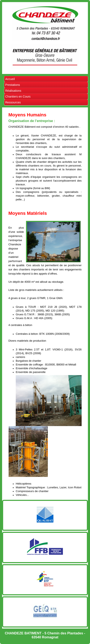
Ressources (13, 102)
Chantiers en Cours (18, 97)
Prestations (13, 85)
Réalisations (13, 91)
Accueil (10, 79)
